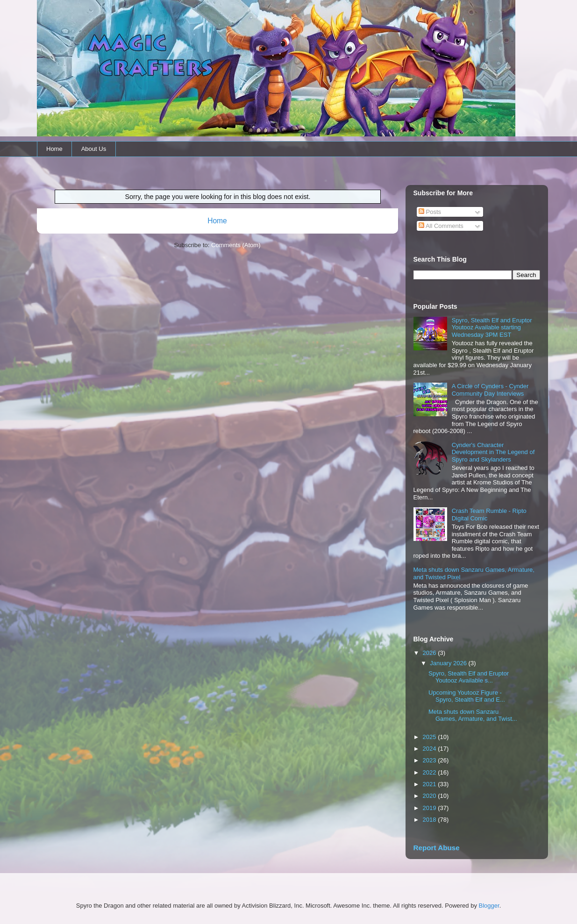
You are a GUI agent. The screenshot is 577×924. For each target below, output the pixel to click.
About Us (94, 149)
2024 (431, 749)
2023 (431, 760)
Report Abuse (437, 848)
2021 (431, 784)
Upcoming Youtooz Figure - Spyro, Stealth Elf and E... (467, 696)
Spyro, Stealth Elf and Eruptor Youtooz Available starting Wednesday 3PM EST (492, 327)
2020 (431, 796)
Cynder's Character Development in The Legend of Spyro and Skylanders (493, 452)
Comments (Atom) (236, 245)
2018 (431, 820)
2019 (431, 808)
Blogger (489, 906)
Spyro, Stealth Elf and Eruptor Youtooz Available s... (469, 677)
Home (54, 149)
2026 (431, 653)
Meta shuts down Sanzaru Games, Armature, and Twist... (473, 715)
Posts (430, 212)
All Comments (441, 226)
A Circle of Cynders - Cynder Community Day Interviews (490, 390)
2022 (431, 772)
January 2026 (449, 663)
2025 (431, 737)
